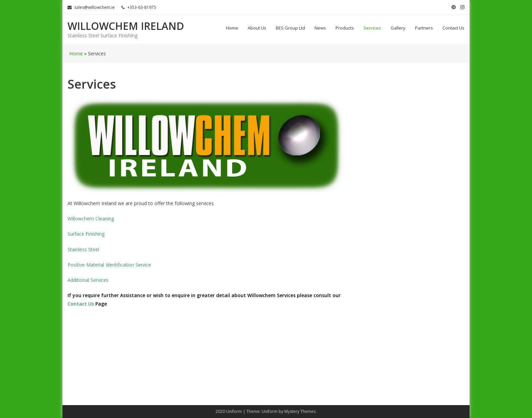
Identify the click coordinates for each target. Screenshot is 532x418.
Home (232, 28)
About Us (257, 28)
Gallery (398, 28)
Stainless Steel (83, 249)
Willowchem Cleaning (91, 219)
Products (345, 28)
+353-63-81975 (139, 7)
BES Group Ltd (290, 28)
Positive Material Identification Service (109, 265)
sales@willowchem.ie (91, 7)
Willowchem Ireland (126, 26)
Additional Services (88, 280)
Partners (424, 28)
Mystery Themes (300, 411)
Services (372, 28)
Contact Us (453, 28)
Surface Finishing (86, 234)
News (320, 28)
